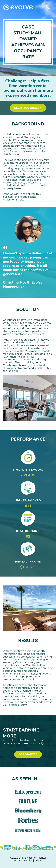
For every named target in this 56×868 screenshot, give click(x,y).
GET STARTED (28, 754)
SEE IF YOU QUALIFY (28, 108)
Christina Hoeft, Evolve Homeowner (23, 284)
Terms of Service (23, 861)
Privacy (39, 861)
